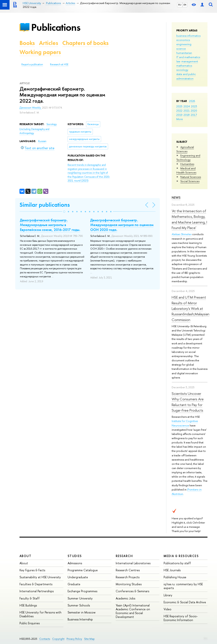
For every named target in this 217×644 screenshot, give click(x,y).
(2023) (89, 173)
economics (183, 40)
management (190, 61)
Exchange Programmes (82, 591)
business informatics (188, 36)
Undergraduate (78, 577)
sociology (182, 70)
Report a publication (32, 64)
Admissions (75, 563)
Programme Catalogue (83, 570)
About (25, 556)
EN (185, 5)
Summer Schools (79, 605)
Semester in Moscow (82, 612)
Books (27, 43)
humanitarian (184, 53)
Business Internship (80, 619)
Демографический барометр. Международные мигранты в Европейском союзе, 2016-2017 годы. (50, 225)
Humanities (187, 164)
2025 (179, 106)
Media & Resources (181, 556)
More (180, 119)
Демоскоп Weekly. (31, 108)
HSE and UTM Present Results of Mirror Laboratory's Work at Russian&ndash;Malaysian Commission (191, 308)
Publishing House (175, 577)
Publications (56, 27)
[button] (64, 212)
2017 (194, 115)
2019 (179, 115)
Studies (75, 556)
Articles (49, 43)
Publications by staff (177, 563)
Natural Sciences (191, 177)
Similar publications (45, 205)
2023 (194, 106)
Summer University (80, 598)
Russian (42, 141)
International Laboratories (133, 563)
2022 (179, 110)
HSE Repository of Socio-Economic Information (181, 618)
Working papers (40, 52)
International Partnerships (37, 591)
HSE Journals (172, 570)
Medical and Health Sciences (186, 170)
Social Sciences (190, 181)
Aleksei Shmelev (182, 234)
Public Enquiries (30, 623)
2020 (194, 110)
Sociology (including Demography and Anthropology (38, 129)
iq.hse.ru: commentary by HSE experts (183, 586)
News (176, 198)
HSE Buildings (28, 605)
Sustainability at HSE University (40, 577)
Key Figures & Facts (32, 570)
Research (124, 556)
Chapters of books (85, 43)
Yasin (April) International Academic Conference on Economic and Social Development (133, 611)
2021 (187, 110)
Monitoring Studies (129, 584)
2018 (187, 115)
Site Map (89, 639)
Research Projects (128, 577)
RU (180, 5)
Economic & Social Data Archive (185, 602)
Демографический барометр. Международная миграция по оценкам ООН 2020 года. (122, 225)
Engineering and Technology (188, 158)
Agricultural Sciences (185, 149)
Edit (206, 638)
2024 (187, 106)
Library (168, 595)
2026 (192, 101)
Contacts (45, 639)
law (178, 61)
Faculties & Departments (36, 584)
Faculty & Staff (30, 598)
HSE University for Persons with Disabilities (40, 614)
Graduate (74, 584)
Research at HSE (59, 64)
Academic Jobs (125, 598)
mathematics (184, 66)
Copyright (58, 639)
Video (168, 609)
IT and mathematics (188, 57)
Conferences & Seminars (132, 591)
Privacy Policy (74, 639)
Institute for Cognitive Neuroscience (185, 423)
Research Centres (128, 570)
